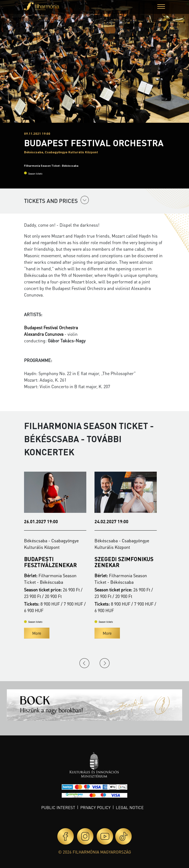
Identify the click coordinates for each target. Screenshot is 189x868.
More (37, 633)
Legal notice (130, 807)
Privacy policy (95, 807)
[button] (161, 7)
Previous (84, 663)
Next (105, 663)
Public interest (58, 807)
